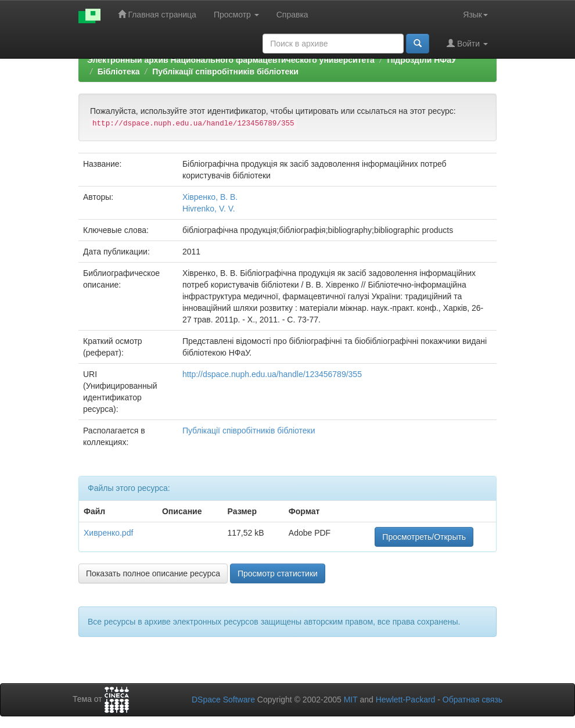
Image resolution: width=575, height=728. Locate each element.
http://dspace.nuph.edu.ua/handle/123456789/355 (272, 374)
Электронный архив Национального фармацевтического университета (231, 60)
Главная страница (157, 14)
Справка (292, 15)
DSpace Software (223, 700)
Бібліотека (119, 71)
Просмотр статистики (278, 573)
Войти (467, 43)
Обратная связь (472, 700)
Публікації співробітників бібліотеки (225, 71)
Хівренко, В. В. (210, 197)
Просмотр (236, 15)
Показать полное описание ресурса (153, 573)
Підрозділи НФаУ (421, 60)
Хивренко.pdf (108, 533)
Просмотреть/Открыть (424, 537)
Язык (475, 15)
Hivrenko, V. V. (209, 209)
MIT (351, 700)
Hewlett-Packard (406, 700)
